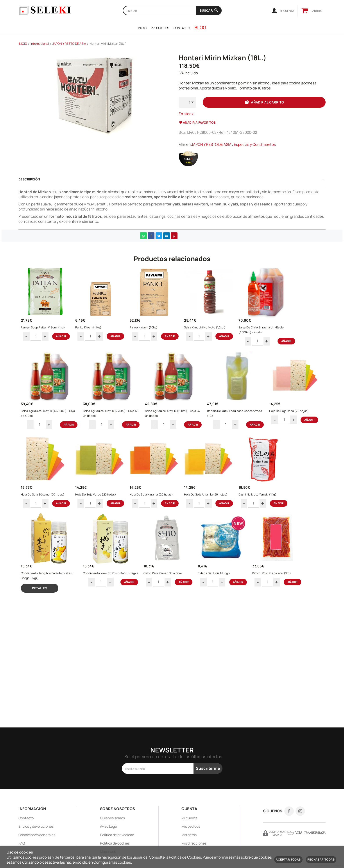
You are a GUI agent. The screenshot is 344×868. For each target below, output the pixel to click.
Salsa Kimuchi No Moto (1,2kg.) (226, 332)
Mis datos (189, 835)
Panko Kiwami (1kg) (99, 332)
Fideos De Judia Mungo (286, 601)
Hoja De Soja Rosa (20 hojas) (45, 514)
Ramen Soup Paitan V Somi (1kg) (48, 332)
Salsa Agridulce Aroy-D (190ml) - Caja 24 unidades (172, 426)
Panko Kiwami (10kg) (159, 332)
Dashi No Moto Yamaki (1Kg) (45, 601)
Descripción (29, 179)
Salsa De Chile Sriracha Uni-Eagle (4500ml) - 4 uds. (288, 334)
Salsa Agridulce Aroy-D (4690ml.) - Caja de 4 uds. (48, 426)
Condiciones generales (37, 835)
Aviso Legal (109, 827)
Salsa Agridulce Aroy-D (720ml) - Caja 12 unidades (110, 426)
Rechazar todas (321, 859)
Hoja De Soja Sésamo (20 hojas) (107, 514)
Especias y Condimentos (255, 144)
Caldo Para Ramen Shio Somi (229, 601)
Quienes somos (112, 818)
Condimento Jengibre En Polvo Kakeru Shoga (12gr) (107, 603)
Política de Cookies (185, 857)
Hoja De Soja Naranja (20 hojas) (227, 514)
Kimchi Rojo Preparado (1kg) (45, 694)
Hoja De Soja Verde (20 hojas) (166, 514)
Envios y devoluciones (36, 827)
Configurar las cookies (112, 862)
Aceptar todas (288, 859)
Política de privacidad (117, 835)
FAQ (22, 843)
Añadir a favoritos (197, 122)
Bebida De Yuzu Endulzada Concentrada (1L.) (230, 426)
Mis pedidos (191, 827)
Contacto (26, 818)
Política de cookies (115, 843)
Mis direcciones (194, 843)
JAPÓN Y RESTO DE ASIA (211, 144)
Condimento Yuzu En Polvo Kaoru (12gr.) (170, 603)
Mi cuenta (189, 818)
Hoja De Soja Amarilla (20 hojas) (287, 514)
